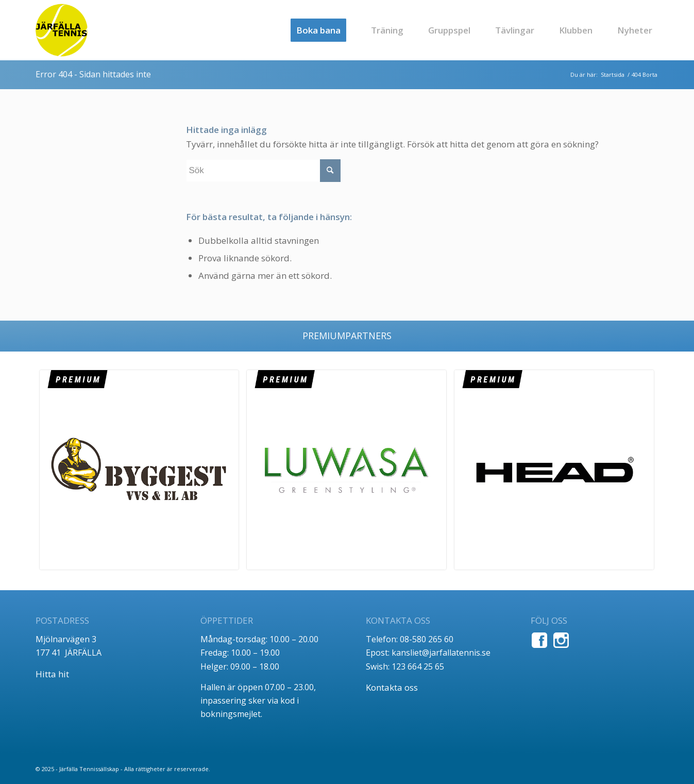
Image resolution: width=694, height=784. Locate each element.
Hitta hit (52, 674)
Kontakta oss (392, 687)
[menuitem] (318, 30)
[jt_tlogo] (62, 30)
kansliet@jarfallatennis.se (441, 653)
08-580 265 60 (427, 639)
